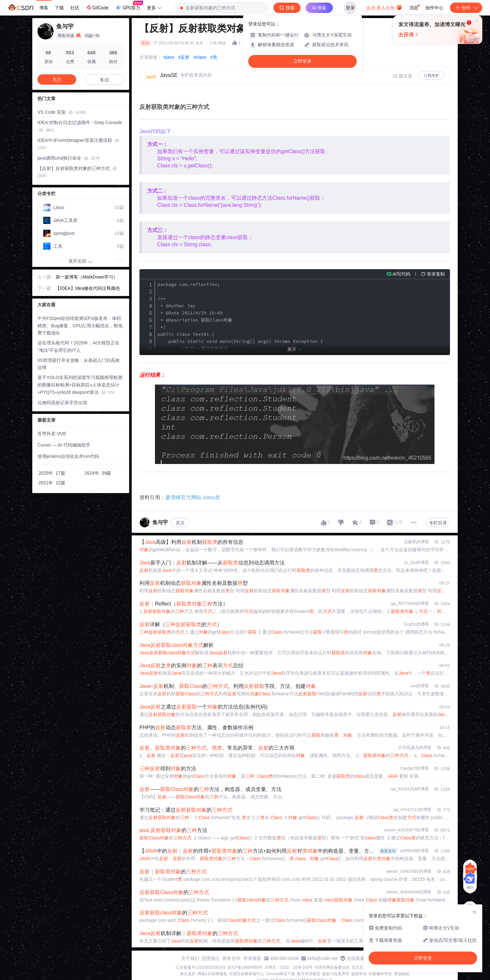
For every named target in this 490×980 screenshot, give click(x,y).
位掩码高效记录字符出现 (62, 403)
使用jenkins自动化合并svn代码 (68, 456)
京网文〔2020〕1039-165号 (289, 967)
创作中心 (434, 8)
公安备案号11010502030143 (201, 967)
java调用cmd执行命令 (68, 158)
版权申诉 (359, 974)
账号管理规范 (309, 974)
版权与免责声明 (336, 974)
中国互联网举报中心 (247, 974)
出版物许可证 (380, 974)
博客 (44, 8)
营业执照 (402, 974)
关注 (180, 523)
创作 (466, 8)
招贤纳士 (211, 958)
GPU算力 (129, 6)
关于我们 (190, 958)
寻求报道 (252, 958)
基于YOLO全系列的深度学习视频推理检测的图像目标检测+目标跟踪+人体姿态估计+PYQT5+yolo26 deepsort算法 (80, 385)
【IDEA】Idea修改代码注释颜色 (88, 288)
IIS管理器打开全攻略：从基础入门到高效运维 (79, 364)
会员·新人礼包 (384, 7)
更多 (154, 8)
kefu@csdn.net (322, 958)
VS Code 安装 (62, 112)
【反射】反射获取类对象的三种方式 (77, 172)
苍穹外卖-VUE (52, 434)
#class (200, 57)
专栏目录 (438, 523)
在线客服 (356, 958)
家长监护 (188, 974)
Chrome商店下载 (281, 974)
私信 (105, 80)
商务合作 (231, 958)
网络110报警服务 (212, 974)
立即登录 (302, 61)
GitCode (97, 7)
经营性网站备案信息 (332, 967)
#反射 (184, 57)
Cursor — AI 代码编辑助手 (64, 445)
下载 (59, 8)
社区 (75, 8)
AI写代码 (401, 274)
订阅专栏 (432, 76)
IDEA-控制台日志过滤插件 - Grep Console (80, 126)
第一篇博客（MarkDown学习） (87, 277)
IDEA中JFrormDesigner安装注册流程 (78, 144)
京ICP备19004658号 (245, 967)
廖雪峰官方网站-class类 (193, 497)
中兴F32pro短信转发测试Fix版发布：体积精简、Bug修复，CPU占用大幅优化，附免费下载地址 (80, 326)
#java (169, 57)
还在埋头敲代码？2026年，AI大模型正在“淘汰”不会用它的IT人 (78, 347)
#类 (214, 57)
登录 (350, 8)
